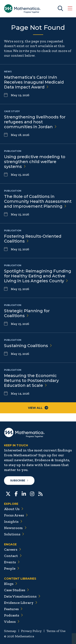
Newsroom (15, 528)
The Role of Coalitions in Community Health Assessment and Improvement (38, 201)
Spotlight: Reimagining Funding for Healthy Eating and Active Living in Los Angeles (38, 276)
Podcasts (13, 615)
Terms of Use (56, 631)
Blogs (11, 584)
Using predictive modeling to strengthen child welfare (35, 162)
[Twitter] (8, 493)
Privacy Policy (31, 631)
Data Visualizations (22, 596)
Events (12, 562)
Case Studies (17, 590)
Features (13, 609)
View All (38, 408)
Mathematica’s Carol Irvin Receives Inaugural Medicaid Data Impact (34, 82)
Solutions (14, 534)
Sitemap (10, 631)
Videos (12, 622)
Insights (13, 522)
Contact (13, 556)
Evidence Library (21, 603)
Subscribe (19, 480)
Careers (13, 549)
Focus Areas (16, 515)
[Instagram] (32, 493)
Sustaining (28, 346)
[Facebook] (16, 493)
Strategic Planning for (27, 313)
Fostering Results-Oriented (33, 239)
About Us (14, 509)
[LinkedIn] (24, 493)
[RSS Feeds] (40, 493)
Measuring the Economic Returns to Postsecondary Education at (31, 380)
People (12, 568)
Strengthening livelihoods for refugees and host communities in (35, 122)
